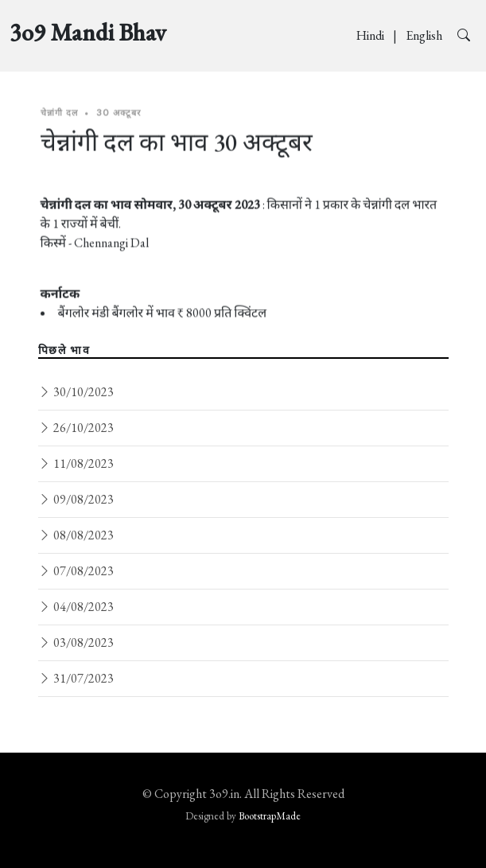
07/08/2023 (76, 571)
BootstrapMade (270, 816)
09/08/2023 (76, 499)
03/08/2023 (76, 642)
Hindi (371, 35)
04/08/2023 (76, 607)
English (425, 35)
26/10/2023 (76, 428)
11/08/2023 (76, 463)
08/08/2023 (76, 535)
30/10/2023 (76, 392)
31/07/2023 (76, 678)
